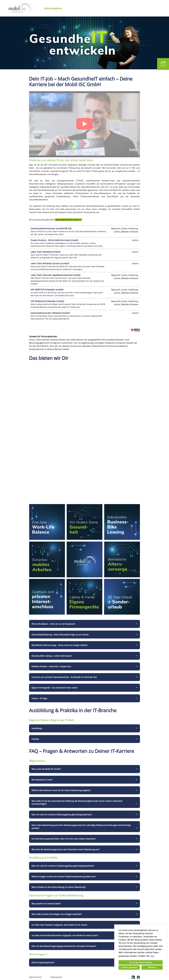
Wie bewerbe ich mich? (42, 780)
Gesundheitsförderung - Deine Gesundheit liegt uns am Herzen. (60, 635)
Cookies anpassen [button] (129, 967)
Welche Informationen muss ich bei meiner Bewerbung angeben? (61, 790)
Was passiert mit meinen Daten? (46, 904)
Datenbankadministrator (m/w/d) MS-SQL (51, 228)
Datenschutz (35, 977)
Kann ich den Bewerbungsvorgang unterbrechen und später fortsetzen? (64, 946)
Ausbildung (37, 728)
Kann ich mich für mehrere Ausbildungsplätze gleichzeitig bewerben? (63, 866)
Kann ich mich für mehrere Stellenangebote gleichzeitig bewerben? (62, 815)
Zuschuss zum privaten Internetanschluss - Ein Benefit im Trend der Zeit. (64, 677)
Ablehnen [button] (152, 967)
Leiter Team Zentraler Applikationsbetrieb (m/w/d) (56, 275)
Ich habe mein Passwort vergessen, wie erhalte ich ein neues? (59, 925)
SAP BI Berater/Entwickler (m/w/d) (47, 301)
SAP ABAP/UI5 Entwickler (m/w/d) (47, 290)
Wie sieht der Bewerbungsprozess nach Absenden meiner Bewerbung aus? (65, 849)
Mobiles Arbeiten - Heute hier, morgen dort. (51, 666)
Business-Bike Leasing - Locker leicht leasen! (52, 656)
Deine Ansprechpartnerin (43, 962)
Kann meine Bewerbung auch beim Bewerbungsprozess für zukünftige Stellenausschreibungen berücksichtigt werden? (81, 827)
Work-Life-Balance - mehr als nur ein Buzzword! (53, 624)
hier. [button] (152, 956)
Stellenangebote (53, 8)
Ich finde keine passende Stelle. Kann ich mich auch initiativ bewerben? (64, 839)
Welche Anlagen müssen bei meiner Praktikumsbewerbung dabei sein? (64, 876)
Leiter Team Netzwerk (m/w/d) (45, 252)
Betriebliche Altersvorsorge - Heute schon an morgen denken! (60, 645)
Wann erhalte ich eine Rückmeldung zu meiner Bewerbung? (59, 887)
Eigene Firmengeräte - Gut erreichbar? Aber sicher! (54, 688)
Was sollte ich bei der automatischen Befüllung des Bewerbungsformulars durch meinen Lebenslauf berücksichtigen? (77, 802)
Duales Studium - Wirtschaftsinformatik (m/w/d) (54, 240)
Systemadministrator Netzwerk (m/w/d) (50, 313)
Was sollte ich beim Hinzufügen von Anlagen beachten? (57, 914)
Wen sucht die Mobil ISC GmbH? (46, 769)
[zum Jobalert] (163, 64)
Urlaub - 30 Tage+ (40, 698)
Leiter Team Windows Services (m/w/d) (50, 263)
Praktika (35, 739)
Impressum (56, 977)
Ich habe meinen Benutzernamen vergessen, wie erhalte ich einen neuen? (65, 935)
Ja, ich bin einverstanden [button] (141, 962)
